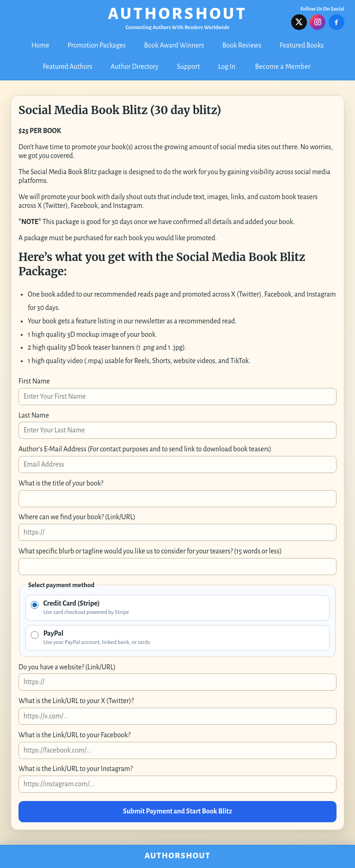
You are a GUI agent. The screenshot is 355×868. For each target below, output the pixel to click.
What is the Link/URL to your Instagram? (76, 769)
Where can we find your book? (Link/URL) (77, 517)
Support (189, 67)
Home (40, 45)
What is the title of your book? (61, 483)
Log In (227, 67)
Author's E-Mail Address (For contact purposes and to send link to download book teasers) (145, 449)
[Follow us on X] (299, 22)
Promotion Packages (97, 45)
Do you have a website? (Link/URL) (67, 667)
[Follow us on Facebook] (337, 22)
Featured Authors (68, 67)
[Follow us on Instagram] (318, 22)
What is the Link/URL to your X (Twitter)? (76, 701)
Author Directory (135, 67)
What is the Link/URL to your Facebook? (74, 735)
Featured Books (302, 45)
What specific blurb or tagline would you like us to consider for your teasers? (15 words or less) (150, 551)
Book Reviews (242, 45)
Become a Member (283, 67)
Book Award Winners (174, 45)
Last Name (34, 415)
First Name (34, 381)
